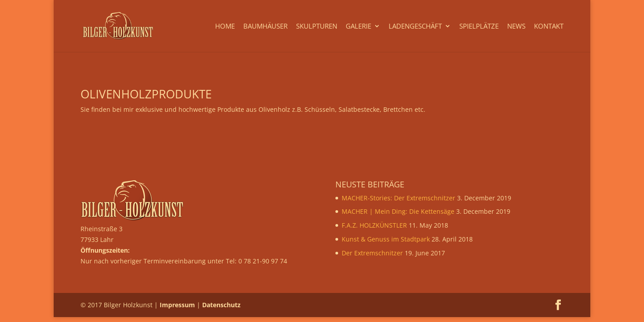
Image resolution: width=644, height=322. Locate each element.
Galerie (358, 27)
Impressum (177, 305)
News (516, 27)
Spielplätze (479, 27)
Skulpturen (317, 27)
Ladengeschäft (415, 27)
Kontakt (549, 27)
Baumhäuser (265, 27)
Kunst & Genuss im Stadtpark (386, 239)
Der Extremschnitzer (372, 253)
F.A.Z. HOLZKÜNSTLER (374, 225)
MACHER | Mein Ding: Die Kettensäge (398, 211)
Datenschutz (221, 305)
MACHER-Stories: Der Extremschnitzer (398, 198)
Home (225, 27)
